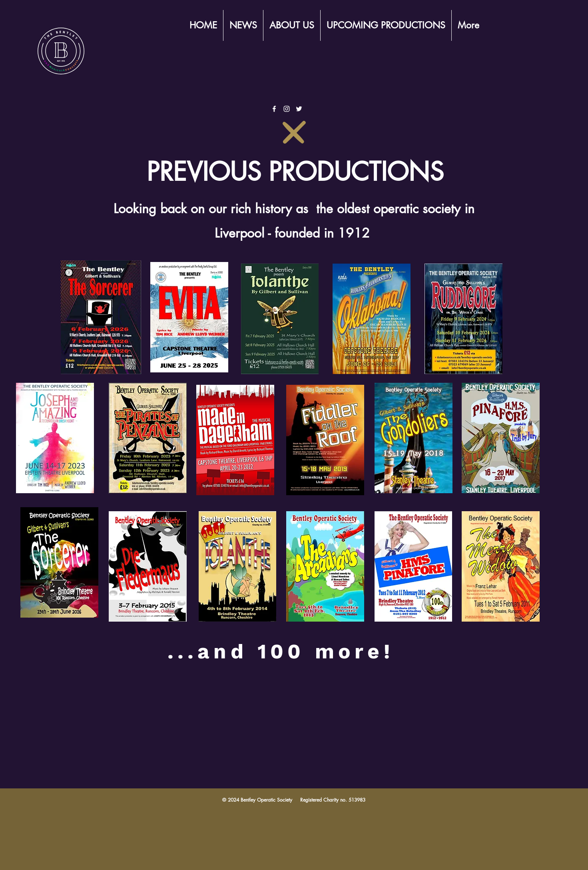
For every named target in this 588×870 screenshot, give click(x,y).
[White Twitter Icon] (299, 109)
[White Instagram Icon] (287, 109)
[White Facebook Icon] (274, 109)
